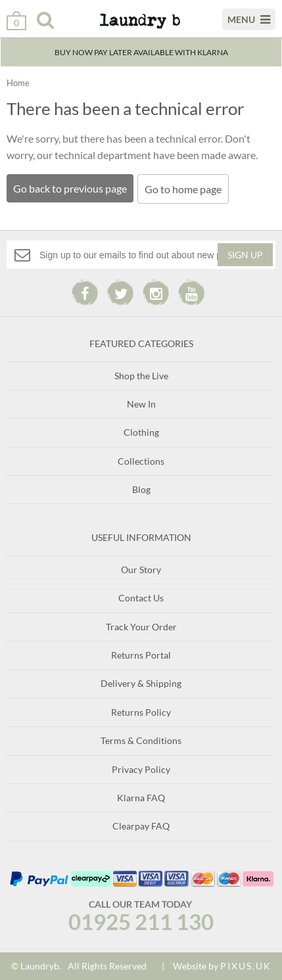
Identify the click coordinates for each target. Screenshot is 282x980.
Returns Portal (141, 655)
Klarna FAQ (141, 798)
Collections (141, 461)
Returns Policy (141, 712)
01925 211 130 (141, 922)
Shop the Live (141, 376)
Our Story (141, 570)
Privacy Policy (141, 769)
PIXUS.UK (246, 966)
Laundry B (131, 26)
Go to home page (183, 189)
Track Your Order (141, 627)
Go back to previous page (70, 188)
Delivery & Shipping (141, 683)
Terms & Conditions (141, 740)
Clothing (141, 432)
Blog (141, 489)
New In (141, 404)
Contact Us (141, 598)
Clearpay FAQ (141, 826)
